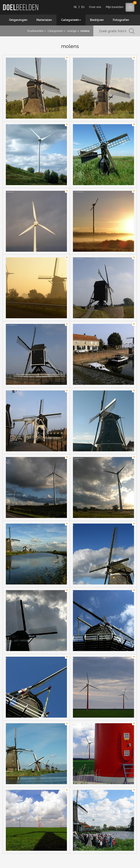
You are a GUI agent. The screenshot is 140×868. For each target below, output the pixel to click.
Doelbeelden (35, 31)
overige (72, 31)
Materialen (44, 20)
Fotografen (121, 20)
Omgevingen (18, 20)
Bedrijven (97, 20)
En (83, 7)
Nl (75, 7)
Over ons (95, 7)
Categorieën (55, 31)
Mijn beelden (115, 7)
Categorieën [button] (71, 20)
